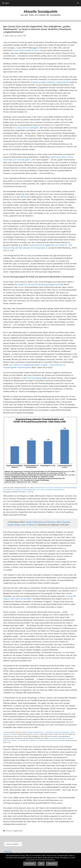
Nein (41, 864)
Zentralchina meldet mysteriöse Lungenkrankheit (49, 82)
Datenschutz (52, 864)
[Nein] (78, 860)
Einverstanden (30, 864)
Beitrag (24, 197)
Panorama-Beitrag (34, 378)
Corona (9, 831)
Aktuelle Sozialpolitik (40, 12)
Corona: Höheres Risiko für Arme (25, 50)
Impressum (8, 852)
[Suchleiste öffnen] (78, 3)
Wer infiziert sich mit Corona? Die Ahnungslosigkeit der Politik (39, 285)
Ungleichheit (17, 831)
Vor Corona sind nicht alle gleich (26, 128)
